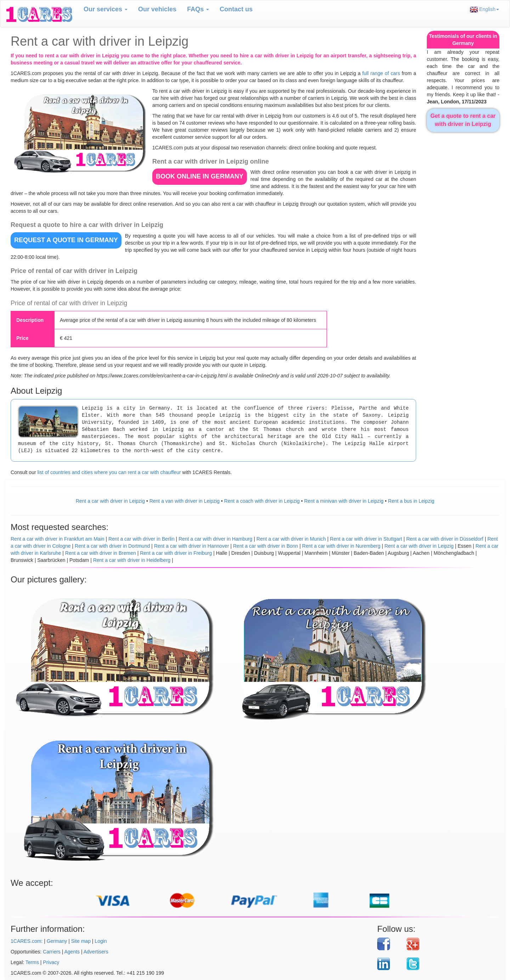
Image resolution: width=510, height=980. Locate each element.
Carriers (52, 952)
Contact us (236, 9)
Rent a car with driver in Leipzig (110, 501)
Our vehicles (157, 9)
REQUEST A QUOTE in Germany (66, 240)
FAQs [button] (198, 9)
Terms (32, 962)
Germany (57, 941)
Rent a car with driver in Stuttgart (366, 539)
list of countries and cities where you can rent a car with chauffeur (109, 472)
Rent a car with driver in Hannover (192, 546)
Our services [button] (106, 9)
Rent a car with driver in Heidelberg (132, 560)
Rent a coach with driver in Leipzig (262, 501)
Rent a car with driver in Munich (291, 539)
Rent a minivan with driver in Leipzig (344, 501)
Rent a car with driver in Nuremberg (341, 546)
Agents (72, 952)
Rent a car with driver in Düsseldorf (445, 539)
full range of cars (381, 73)
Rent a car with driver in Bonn (266, 546)
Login (101, 941)
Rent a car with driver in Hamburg (216, 539)
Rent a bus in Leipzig (411, 501)
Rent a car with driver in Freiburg (176, 553)
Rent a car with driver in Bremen (101, 553)
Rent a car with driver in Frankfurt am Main (58, 539)
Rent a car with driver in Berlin (141, 539)
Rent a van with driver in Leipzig (185, 501)
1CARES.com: (27, 941)
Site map (81, 941)
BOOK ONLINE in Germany (200, 176)
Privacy (51, 962)
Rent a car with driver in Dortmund (112, 546)
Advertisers (96, 952)
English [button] (484, 9)
